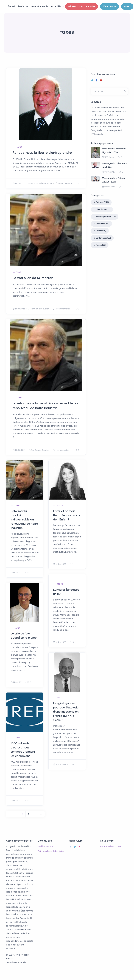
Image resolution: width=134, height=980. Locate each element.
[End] (41, 814)
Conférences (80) (103, 238)
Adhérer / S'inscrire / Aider (82, 6)
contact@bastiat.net (111, 846)
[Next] (35, 814)
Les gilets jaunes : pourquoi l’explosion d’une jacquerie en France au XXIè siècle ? (67, 712)
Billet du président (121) (106, 216)
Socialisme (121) (102, 224)
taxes (19, 147)
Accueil (11, 6)
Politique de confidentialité (51, 851)
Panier (127, 6)
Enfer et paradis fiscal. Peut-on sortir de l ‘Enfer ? (67, 515)
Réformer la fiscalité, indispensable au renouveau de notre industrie (24, 519)
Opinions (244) (102, 202)
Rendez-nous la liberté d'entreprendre (42, 153)
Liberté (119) (101, 231)
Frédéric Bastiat (45, 846)
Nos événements (39, 6)
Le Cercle (23, 6)
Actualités (56, 6)
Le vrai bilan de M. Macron (33, 278)
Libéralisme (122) (103, 209)
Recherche (110, 6)
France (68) (101, 245)
